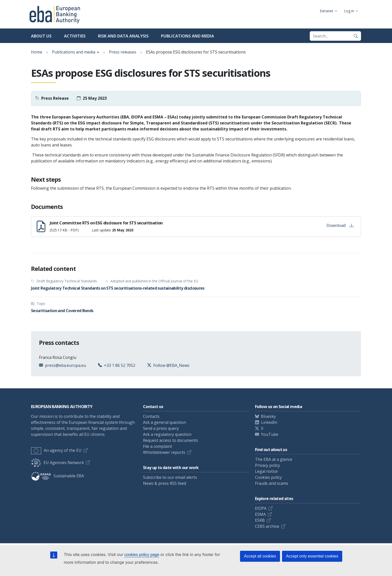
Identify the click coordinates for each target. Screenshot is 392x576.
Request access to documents (170, 440)
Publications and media (187, 36)
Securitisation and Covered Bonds (62, 311)
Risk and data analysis (123, 36)
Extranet (326, 11)
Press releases (123, 52)
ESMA (260, 514)
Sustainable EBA (57, 476)
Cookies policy (268, 477)
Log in (349, 11)
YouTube (270, 434)
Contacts (151, 416)
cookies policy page (142, 555)
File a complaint (157, 446)
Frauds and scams (272, 483)
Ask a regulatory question (167, 434)
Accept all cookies (260, 556)
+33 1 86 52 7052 (120, 365)
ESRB (260, 520)
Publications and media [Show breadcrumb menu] (74, 52)
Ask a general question (164, 422)
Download (340, 225)
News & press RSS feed (164, 483)
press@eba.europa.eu (65, 365)
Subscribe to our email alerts (170, 477)
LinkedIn (269, 422)
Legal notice (266, 471)
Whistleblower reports (164, 452)
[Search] (356, 36)
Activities (75, 36)
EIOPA (261, 508)
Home (37, 52)
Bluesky (268, 416)
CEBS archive (267, 526)
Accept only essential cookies (312, 556)
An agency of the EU (56, 450)
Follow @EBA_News (171, 365)
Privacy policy (267, 465)
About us (41, 36)
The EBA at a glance (274, 459)
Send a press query (161, 428)
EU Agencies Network (57, 463)
